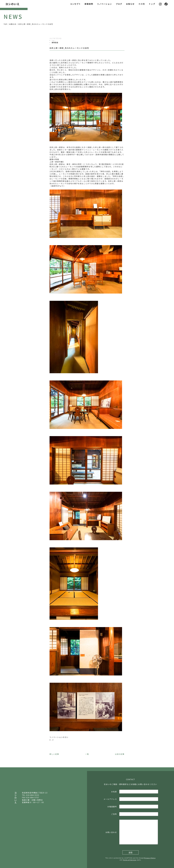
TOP (5, 24)
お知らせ (130, 4)
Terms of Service (130, 860)
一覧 (87, 754)
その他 (142, 4)
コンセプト (75, 4)
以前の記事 (120, 754)
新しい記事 (54, 754)
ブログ (119, 4)
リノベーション (104, 4)
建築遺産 (55, 42)
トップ (152, 4)
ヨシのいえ (12, 4)
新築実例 (89, 4)
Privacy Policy (150, 858)
